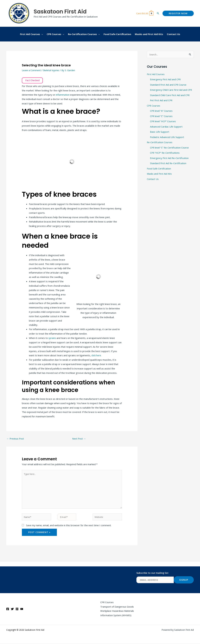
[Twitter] (12, 609)
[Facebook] (8, 609)
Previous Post (16, 439)
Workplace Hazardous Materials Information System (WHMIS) (117, 613)
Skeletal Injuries (52, 70)
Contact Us (153, 180)
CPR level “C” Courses (162, 117)
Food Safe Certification (159, 169)
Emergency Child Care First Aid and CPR (171, 90)
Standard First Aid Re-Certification (168, 164)
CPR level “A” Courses (162, 111)
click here (96, 355)
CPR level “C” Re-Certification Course (170, 148)
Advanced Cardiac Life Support (166, 127)
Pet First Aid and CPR (161, 101)
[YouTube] (22, 609)
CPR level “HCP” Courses (163, 122)
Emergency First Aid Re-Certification (170, 159)
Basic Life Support (160, 132)
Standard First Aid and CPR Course (169, 85)
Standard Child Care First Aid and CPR (170, 95)
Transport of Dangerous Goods (117, 607)
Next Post (79, 439)
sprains (52, 338)
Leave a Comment (32, 70)
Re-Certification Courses (160, 143)
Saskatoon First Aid (60, 11)
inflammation (63, 95)
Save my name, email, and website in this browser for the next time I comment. (69, 526)
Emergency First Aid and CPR (166, 80)
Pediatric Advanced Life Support (167, 138)
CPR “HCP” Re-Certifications (165, 153)
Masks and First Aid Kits (160, 175)
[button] (158, 13)
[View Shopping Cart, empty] (145, 13)
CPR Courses (154, 106)
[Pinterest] (17, 609)
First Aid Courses (156, 74)
